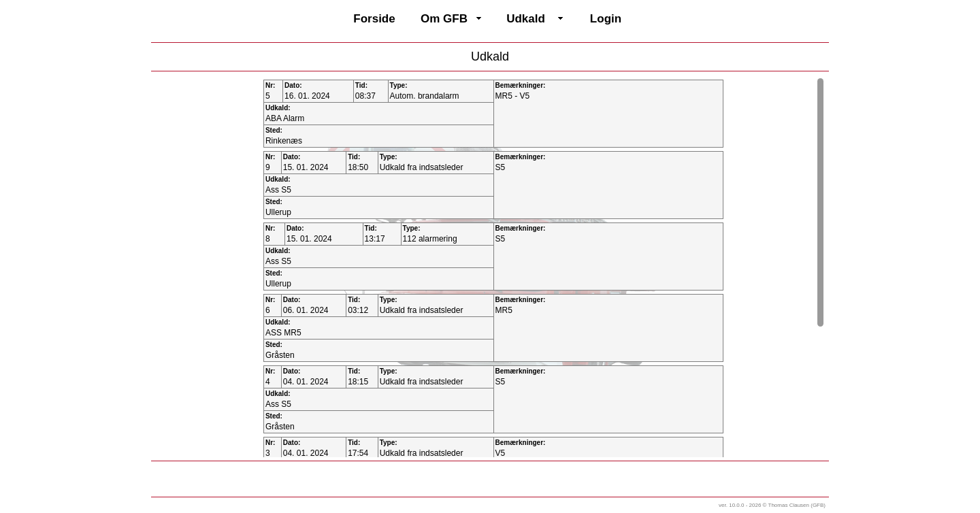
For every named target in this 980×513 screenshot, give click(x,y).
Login (606, 19)
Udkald (526, 19)
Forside (374, 19)
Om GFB (444, 19)
